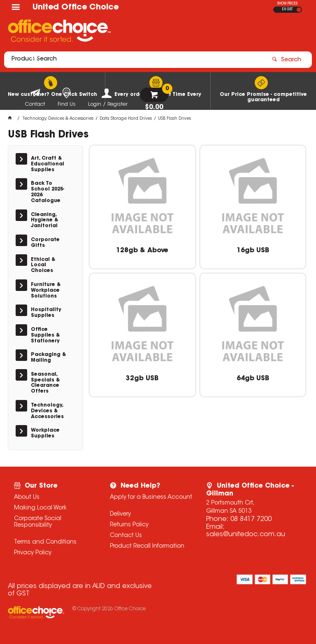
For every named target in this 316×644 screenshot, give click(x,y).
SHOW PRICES (287, 4)
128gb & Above (142, 251)
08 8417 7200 (251, 519)
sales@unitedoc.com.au (246, 535)
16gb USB (253, 251)
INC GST (299, 10)
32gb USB (142, 379)
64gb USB (253, 379)
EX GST (287, 9)
